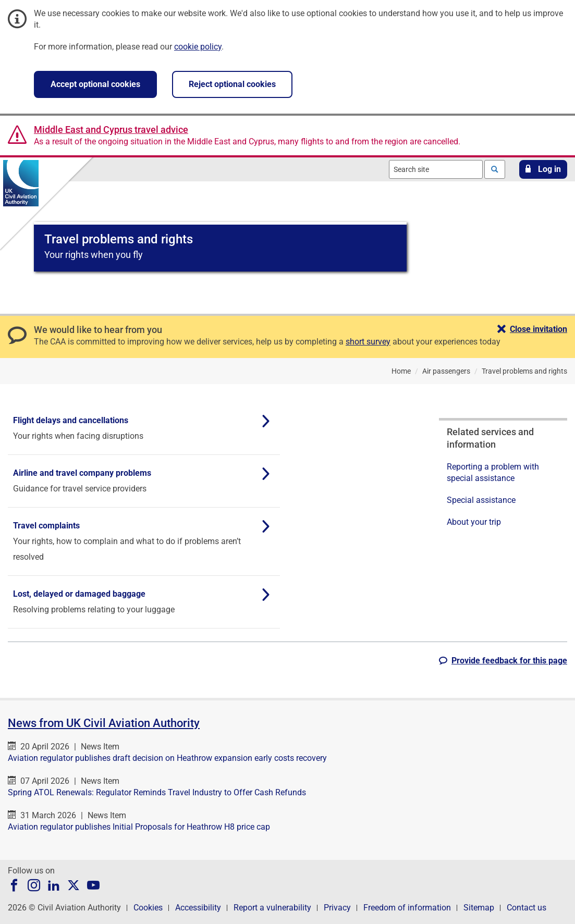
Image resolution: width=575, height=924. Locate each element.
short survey (368, 342)
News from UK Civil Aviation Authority (104, 723)
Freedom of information (407, 908)
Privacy (337, 908)
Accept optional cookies (95, 84)
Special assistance (481, 500)
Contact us (527, 908)
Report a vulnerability (272, 908)
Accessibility (198, 908)
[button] (543, 169)
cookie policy (198, 47)
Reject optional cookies (232, 84)
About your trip (474, 522)
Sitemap (479, 908)
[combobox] (436, 169)
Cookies (148, 908)
